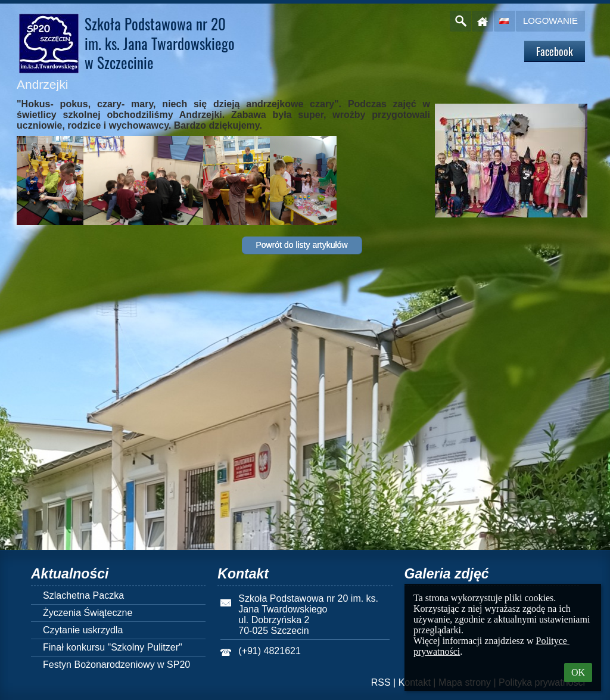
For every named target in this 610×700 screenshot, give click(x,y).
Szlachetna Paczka (83, 595)
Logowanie (550, 21)
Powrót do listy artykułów (301, 245)
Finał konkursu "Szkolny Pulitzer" (113, 647)
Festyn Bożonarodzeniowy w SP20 (116, 665)
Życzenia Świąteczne (88, 613)
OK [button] (578, 672)
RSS (381, 682)
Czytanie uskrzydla (83, 630)
